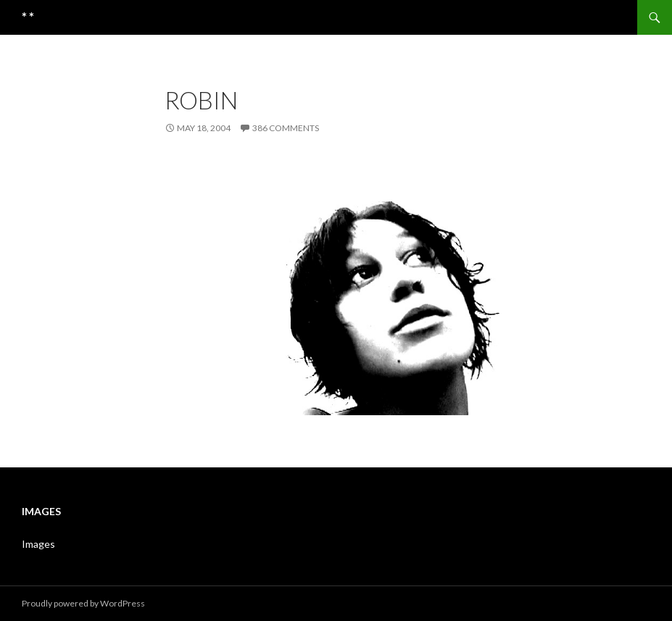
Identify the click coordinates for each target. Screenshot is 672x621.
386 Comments (286, 128)
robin (201, 100)
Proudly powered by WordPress (83, 603)
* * (28, 17)
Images (38, 544)
